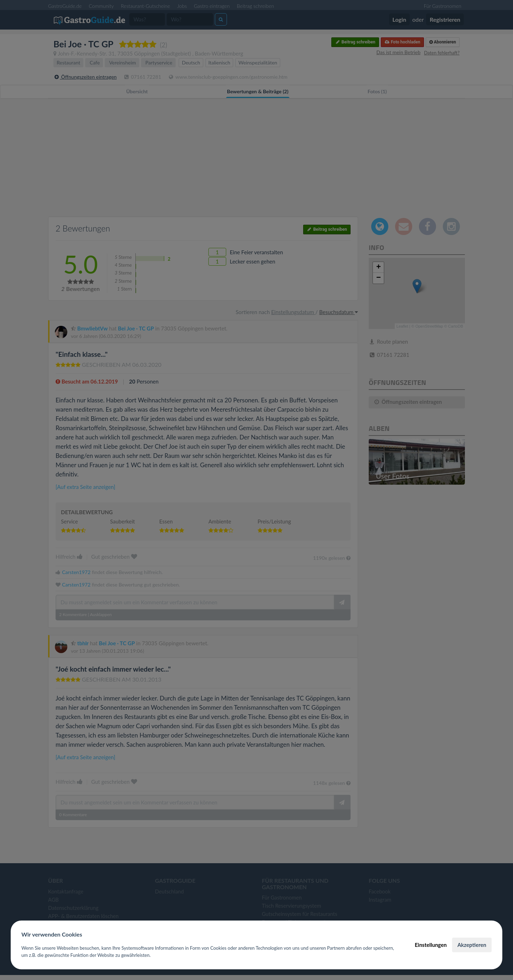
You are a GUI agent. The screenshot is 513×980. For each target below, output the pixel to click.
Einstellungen (431, 945)
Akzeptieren (472, 945)
